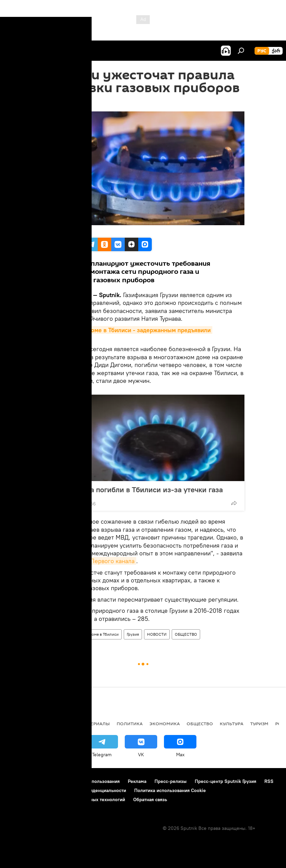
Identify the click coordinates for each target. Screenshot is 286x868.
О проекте (18, 781)
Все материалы (91, 724)
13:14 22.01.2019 (59, 103)
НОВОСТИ (157, 634)
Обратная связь (150, 799)
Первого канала (112, 561)
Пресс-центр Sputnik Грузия (225, 781)
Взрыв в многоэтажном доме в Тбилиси (82, 634)
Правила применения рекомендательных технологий (66, 799)
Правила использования (93, 781)
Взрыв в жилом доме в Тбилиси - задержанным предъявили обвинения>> (127, 334)
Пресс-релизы (171, 781)
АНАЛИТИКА (51, 724)
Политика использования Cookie (170, 790)
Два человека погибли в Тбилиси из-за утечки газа (136, 490)
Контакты (48, 781)
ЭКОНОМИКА (165, 724)
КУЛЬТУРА (232, 724)
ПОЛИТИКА (130, 724)
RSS (269, 781)
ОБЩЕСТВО (186, 634)
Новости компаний (28, 790)
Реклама (137, 781)
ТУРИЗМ (259, 724)
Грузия (133, 634)
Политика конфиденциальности (91, 790)
